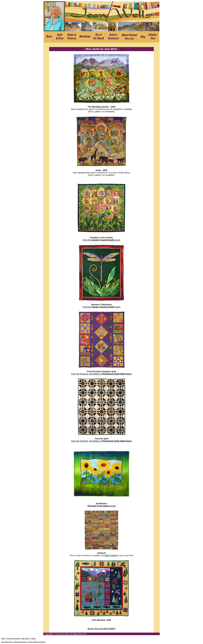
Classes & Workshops (13, 638)
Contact (33, 638)
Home (3, 638)
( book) (101, 506)
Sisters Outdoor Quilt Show (37, 642)
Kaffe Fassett (111, 555)
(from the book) (101, 240)
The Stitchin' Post (7, 642)
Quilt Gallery (25, 638)
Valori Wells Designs (20, 642)
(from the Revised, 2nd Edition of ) (101, 374)
